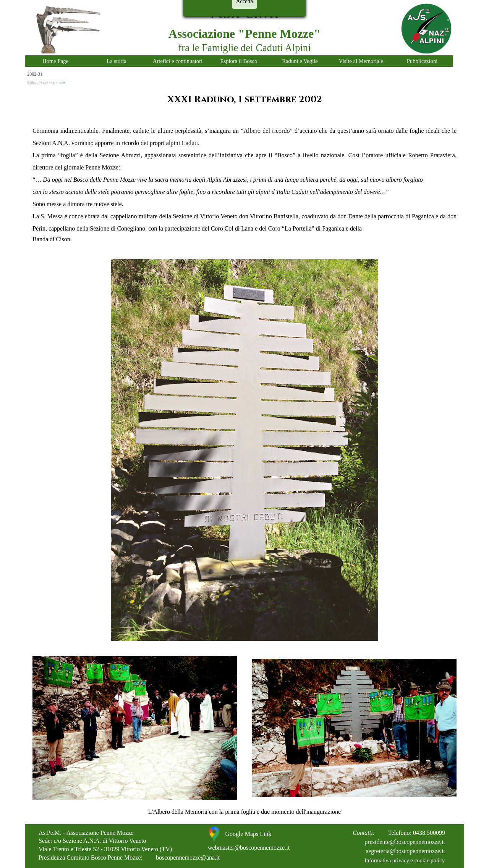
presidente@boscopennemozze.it (405, 842)
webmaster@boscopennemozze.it (249, 848)
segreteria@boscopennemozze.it (406, 851)
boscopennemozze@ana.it (188, 858)
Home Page (55, 61)
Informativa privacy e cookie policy (405, 860)
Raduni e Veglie (300, 61)
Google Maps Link (249, 834)
